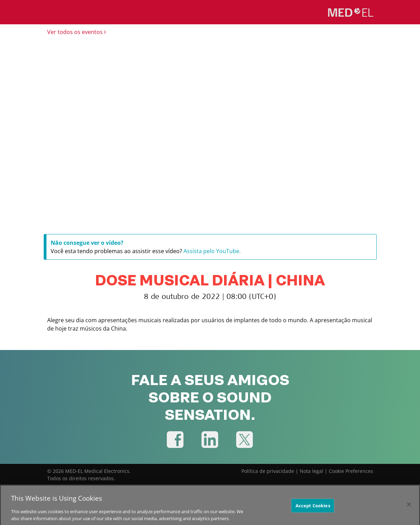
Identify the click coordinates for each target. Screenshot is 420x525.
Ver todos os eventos (77, 32)
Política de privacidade (268, 471)
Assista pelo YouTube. (212, 251)
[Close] (409, 507)
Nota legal (311, 471)
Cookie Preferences (351, 471)
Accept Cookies (313, 508)
